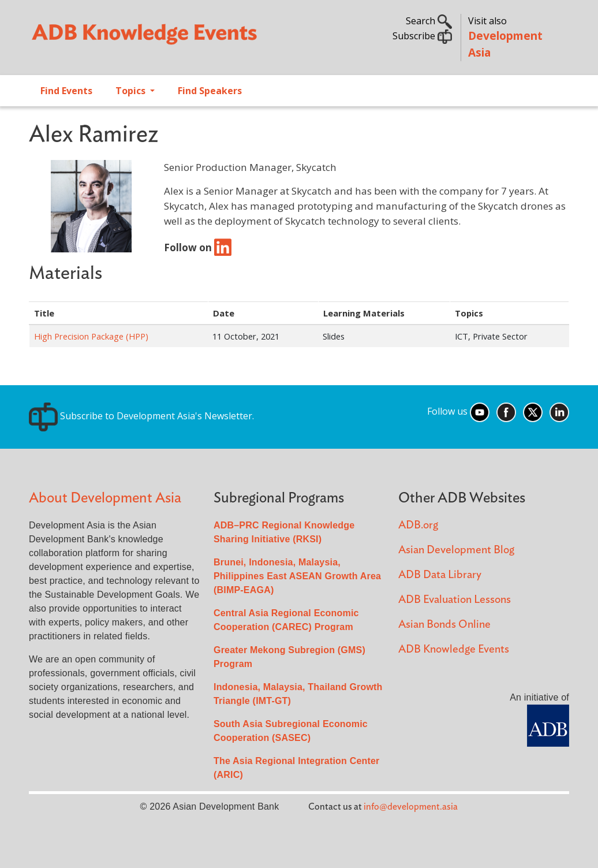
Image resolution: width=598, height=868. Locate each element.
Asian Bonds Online (444, 625)
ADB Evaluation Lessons (455, 600)
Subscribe (422, 36)
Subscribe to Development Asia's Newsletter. (141, 416)
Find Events (66, 91)
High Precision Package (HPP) (91, 336)
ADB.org (418, 525)
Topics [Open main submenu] (132, 91)
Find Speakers (210, 91)
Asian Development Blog (456, 550)
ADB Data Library (440, 575)
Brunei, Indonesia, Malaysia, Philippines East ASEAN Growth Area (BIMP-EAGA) (297, 576)
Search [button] (429, 21)
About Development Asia (105, 498)
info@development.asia (411, 807)
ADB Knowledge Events (454, 649)
